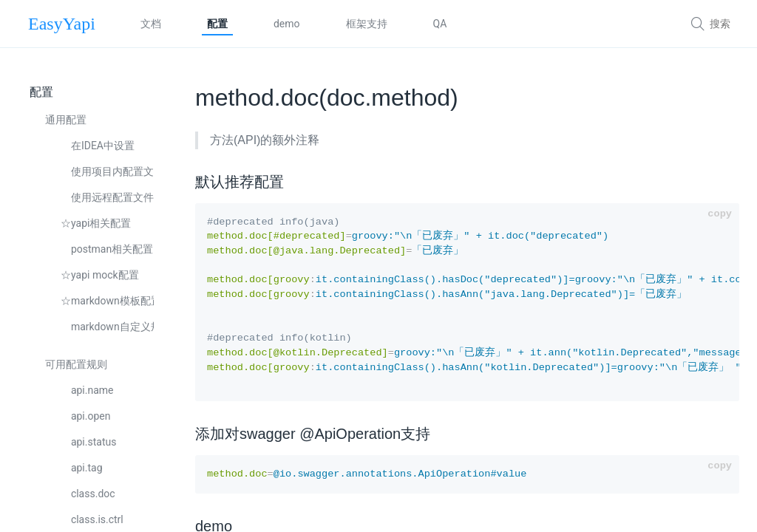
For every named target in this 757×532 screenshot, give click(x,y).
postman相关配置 (107, 249)
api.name (87, 390)
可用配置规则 (76, 364)
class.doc (88, 494)
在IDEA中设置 (98, 146)
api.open (85, 416)
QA (440, 24)
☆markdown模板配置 (107, 301)
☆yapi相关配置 (96, 223)
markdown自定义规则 (107, 327)
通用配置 (66, 120)
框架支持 (367, 24)
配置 (217, 24)
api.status (88, 442)
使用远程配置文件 (107, 197)
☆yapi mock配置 (100, 275)
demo (287, 24)
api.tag (82, 468)
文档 (151, 24)
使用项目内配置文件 (107, 171)
